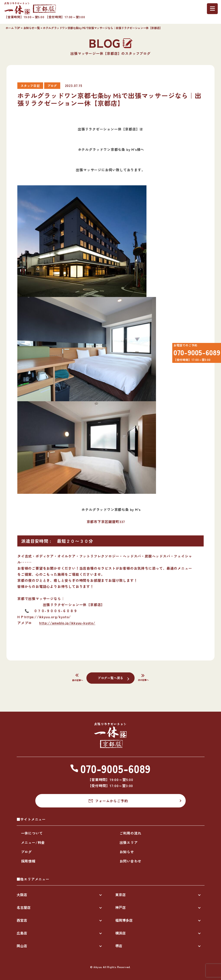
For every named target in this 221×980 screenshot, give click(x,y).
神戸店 (120, 907)
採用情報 (28, 861)
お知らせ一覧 (32, 28)
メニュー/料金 (33, 842)
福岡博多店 (124, 920)
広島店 (22, 933)
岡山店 (22, 946)
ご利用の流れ (131, 833)
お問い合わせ (131, 861)
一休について (32, 833)
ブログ (26, 852)
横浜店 (120, 933)
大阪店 (22, 895)
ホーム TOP (13, 28)
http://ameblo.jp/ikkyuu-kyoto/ (67, 623)
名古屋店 (24, 907)
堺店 (119, 946)
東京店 (120, 895)
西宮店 (22, 920)
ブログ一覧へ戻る (110, 678)
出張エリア (129, 842)
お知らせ (127, 852)
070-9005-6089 (194, 354)
